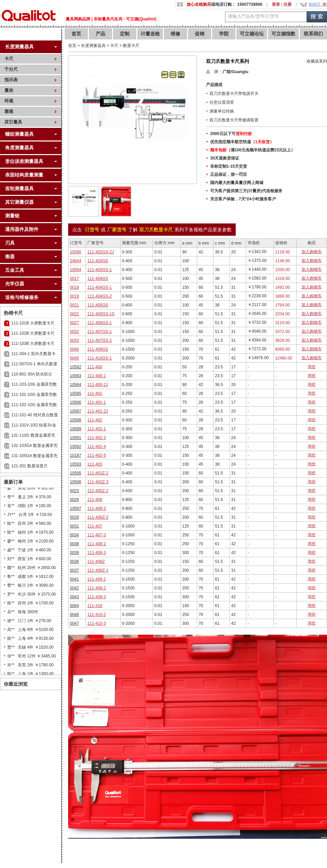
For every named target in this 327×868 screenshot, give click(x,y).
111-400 (95, 367)
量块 (9, 90)
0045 (74, 358)
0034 (74, 535)
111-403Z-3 (98, 482)
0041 (74, 579)
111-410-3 (97, 623)
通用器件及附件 (22, 229)
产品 (100, 34)
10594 (75, 270)
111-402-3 (97, 438)
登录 (276, 4)
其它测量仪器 (19, 202)
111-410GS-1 (99, 358)
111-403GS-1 (99, 270)
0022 (74, 314)
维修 (175, 34)
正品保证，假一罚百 (229, 174)
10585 (75, 394)
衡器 (10, 256)
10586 (75, 402)
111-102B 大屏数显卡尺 (33, 333)
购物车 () (318, 4)
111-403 (95, 464)
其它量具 (13, 122)
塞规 (9, 111)
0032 (74, 332)
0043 (74, 597)
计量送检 (150, 34)
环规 (9, 101)
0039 (74, 553)
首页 (76, 34)
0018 (74, 287)
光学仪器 (15, 284)
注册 (287, 4)
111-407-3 (97, 535)
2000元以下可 (231, 134)
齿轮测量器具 (19, 188)
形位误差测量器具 (24, 161)
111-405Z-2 (98, 491)
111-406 (95, 500)
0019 (74, 296)
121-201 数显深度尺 (29, 466)
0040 (74, 349)
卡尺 (9, 59)
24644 (75, 261)
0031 (74, 526)
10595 (75, 473)
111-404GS (98, 279)
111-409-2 (97, 588)
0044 (74, 606)
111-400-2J (98, 385)
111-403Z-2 (98, 473)
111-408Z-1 (98, 570)
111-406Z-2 (98, 517)
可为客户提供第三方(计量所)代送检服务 (246, 191)
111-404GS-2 (99, 296)
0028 (74, 517)
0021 (74, 305)
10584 (75, 385)
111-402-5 (97, 455)
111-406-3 (97, 508)
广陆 (227, 72)
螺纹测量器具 (19, 134)
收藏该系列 (317, 61)
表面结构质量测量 (24, 175)
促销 (200, 34)
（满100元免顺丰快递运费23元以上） (253, 150)
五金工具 (15, 270)
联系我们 (313, 34)
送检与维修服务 (22, 297)
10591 (75, 438)
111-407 (95, 526)
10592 (75, 447)
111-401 (95, 394)
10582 (75, 367)
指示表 (11, 80)
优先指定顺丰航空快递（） (242, 142)
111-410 (95, 606)
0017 (74, 279)
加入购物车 (312, 252)
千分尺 (11, 69)
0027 (74, 323)
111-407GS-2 (99, 340)
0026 (74, 500)
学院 (224, 34)
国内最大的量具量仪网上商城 (237, 183)
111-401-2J (98, 411)
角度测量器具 (19, 148)
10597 (75, 508)
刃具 (10, 243)
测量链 (12, 216)
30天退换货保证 (225, 158)
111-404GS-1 (99, 287)
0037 (74, 570)
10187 (75, 455)
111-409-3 (97, 597)
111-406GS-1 (99, 323)
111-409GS (98, 349)
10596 (75, 482)
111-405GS (98, 305)
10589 (75, 429)
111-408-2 (97, 544)
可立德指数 (283, 34)
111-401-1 (97, 402)
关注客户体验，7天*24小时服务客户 (243, 199)
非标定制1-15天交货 (229, 166)
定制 (125, 34)
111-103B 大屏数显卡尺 (33, 344)
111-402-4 (97, 447)
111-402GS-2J (100, 252)
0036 (74, 562)
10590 (75, 252)
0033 (74, 340)
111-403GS (98, 261)
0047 (74, 623)
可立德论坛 (252, 34)
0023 (74, 491)
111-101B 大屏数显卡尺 (33, 323)
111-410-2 (97, 615)
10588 (75, 420)
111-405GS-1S (101, 314)
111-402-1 (97, 429)
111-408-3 (97, 553)
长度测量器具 (19, 47)
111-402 (95, 420)
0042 (74, 588)
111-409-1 (97, 579)
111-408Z (96, 562)
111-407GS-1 (99, 332)
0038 (74, 544)
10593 (75, 464)
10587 (75, 411)
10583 (75, 376)
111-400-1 (97, 376)
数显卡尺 (131, 46)
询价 (312, 367)
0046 (74, 615)
